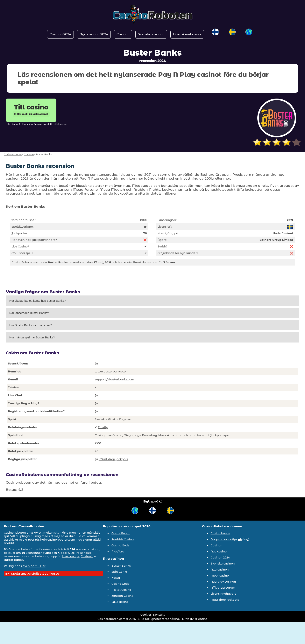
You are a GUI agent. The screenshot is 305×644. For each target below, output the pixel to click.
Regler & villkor (19, 124)
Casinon (123, 34)
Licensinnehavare (187, 34)
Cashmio (87, 556)
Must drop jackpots (114, 459)
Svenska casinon (151, 34)
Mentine (201, 619)
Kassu (116, 578)
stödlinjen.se (60, 124)
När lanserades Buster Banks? (29, 313)
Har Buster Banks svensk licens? (31, 325)
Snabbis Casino (123, 539)
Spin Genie (119, 572)
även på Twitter (34, 566)
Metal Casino (121, 590)
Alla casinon (220, 570)
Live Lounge (71, 556)
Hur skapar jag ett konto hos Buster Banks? (37, 301)
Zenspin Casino (122, 596)
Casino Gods (120, 545)
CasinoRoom (121, 533)
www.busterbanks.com (112, 371)
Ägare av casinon (223, 582)
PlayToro (118, 551)
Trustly (103, 427)
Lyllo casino (120, 602)
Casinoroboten (13, 154)
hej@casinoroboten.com (58, 540)
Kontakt (159, 615)
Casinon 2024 (60, 34)
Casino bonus (220, 533)
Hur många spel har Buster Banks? (32, 337)
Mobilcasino (220, 576)
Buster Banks (14, 560)
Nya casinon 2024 (94, 34)
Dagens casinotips (224, 539)
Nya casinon (220, 551)
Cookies (146, 615)
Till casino (31, 110)
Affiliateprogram (223, 588)
